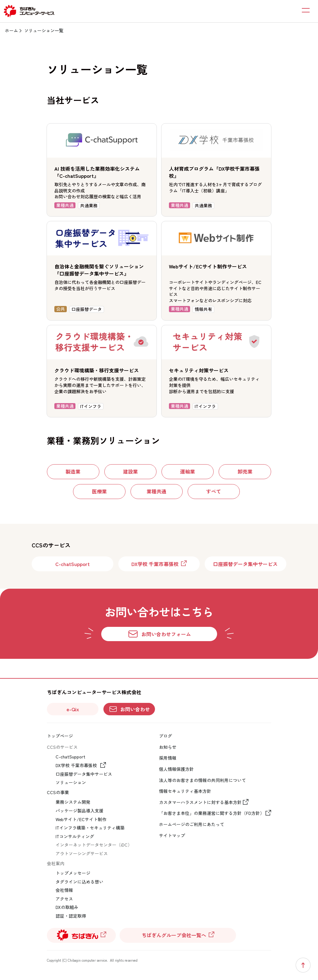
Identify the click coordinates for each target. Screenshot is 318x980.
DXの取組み (67, 907)
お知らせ (168, 747)
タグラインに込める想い (79, 882)
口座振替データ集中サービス (84, 774)
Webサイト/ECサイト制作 (81, 819)
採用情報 (168, 758)
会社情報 (64, 890)
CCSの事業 (58, 792)
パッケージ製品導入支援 (79, 811)
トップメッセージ (73, 873)
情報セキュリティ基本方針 (185, 791)
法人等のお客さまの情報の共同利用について (202, 780)
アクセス (64, 899)
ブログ (166, 736)
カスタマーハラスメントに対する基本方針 (200, 802)
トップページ (60, 736)
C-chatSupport (70, 757)
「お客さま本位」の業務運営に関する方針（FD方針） (212, 813)
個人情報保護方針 (176, 769)
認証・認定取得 (71, 916)
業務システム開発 (73, 802)
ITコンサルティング (75, 836)
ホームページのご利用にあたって (192, 824)
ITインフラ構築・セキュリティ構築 (90, 828)
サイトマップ (172, 836)
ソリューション (71, 782)
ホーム (11, 30)
